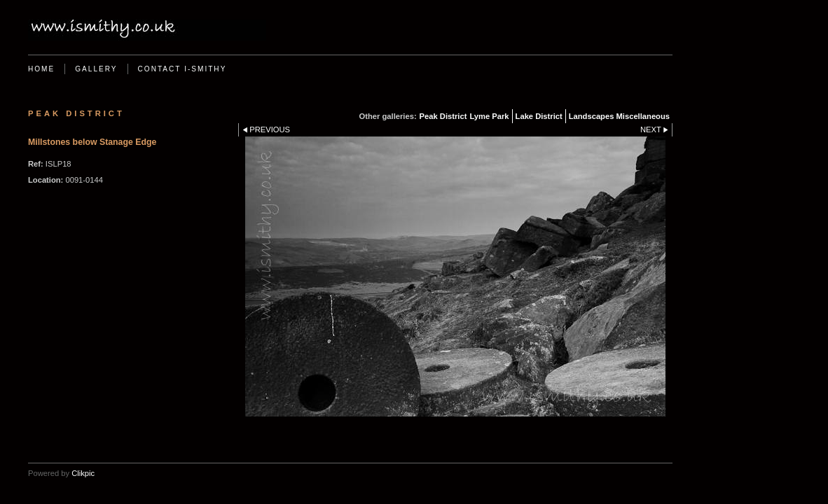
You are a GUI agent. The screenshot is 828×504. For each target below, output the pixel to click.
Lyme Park (489, 116)
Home (41, 69)
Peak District (443, 116)
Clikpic (83, 473)
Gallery (96, 69)
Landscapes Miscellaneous (619, 116)
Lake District (539, 116)
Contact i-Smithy (182, 69)
